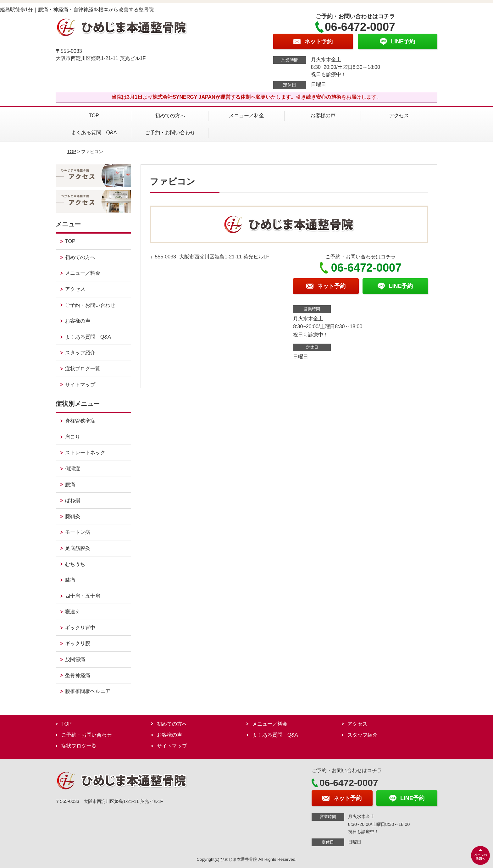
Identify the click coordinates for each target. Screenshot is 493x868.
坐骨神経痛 (78, 675)
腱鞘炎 (73, 516)
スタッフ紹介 (80, 353)
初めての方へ (170, 116)
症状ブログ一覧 (83, 369)
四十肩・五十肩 (83, 596)
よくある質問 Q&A (94, 133)
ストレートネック (85, 453)
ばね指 (73, 500)
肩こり (73, 437)
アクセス (399, 116)
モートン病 (78, 532)
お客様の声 (323, 116)
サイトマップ (80, 385)
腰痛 (70, 485)
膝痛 (70, 580)
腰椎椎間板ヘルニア (88, 691)
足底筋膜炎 (78, 548)
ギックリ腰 (78, 643)
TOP (94, 116)
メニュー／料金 (246, 116)
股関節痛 (75, 659)
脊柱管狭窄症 (80, 421)
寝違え (73, 612)
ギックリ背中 (80, 628)
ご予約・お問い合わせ (170, 133)
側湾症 (73, 469)
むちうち (75, 564)
